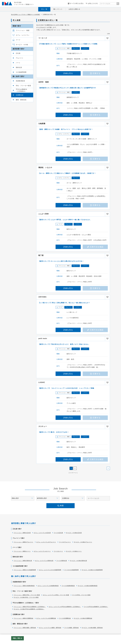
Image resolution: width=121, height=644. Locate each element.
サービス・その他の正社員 (74, 533)
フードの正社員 (58, 533)
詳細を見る (68, 73)
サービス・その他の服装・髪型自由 (92, 628)
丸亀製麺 (42, 124)
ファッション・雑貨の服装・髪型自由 (25, 628)
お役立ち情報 (73, 9)
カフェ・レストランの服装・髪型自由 (50, 628)
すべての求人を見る (77, 3)
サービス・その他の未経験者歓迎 (88, 586)
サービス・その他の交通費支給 (83, 618)
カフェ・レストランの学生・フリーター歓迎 (56, 595)
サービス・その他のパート (74, 551)
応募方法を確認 (95, 247)
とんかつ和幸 (44, 214)
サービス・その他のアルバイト (83, 542)
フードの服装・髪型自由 (71, 628)
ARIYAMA (42, 297)
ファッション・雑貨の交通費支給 (23, 618)
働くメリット (58, 9)
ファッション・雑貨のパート (22, 551)
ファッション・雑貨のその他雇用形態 (25, 570)
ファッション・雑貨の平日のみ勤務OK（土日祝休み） (30, 607)
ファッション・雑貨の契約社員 (23, 561)
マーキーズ (43, 38)
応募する (95, 73)
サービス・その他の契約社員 (78, 561)
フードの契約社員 (62, 561)
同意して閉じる (18, 638)
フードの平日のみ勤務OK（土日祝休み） (96, 607)
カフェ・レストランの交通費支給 (46, 618)
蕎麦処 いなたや (45, 167)
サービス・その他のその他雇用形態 (92, 570)
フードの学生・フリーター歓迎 (81, 595)
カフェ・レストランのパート (42, 551)
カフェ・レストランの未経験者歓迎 (48, 586)
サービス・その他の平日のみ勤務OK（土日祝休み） (29, 609)
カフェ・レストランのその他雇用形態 (50, 570)
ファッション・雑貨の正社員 (22, 533)
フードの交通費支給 (65, 618)
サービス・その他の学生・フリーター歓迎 (26, 597)
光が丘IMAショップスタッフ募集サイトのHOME (25, 15)
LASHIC (42, 382)
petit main (43, 338)
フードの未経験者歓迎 (68, 586)
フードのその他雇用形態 (71, 570)
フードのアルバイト (65, 542)
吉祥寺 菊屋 (44, 82)
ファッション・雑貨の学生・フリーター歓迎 (27, 595)
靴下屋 (41, 255)
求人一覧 (44, 9)
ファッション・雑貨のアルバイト (23, 542)
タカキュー (43, 426)
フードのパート (58, 551)
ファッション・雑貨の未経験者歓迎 (24, 586)
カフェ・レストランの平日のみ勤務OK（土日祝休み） (65, 607)
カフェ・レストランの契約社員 (44, 561)
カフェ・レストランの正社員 (42, 533)
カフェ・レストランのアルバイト (46, 542)
